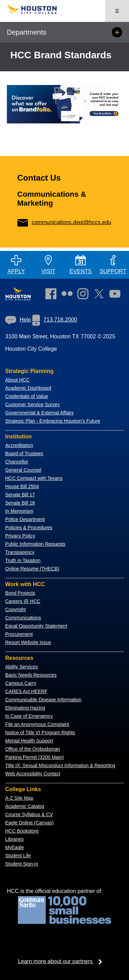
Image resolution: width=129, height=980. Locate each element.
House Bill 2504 (22, 486)
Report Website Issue (28, 642)
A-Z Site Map (19, 798)
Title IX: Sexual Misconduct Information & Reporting (60, 765)
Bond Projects (20, 593)
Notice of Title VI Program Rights (40, 733)
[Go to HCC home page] (36, 13)
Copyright (15, 609)
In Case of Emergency (29, 716)
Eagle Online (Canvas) (29, 823)
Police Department (25, 519)
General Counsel (23, 470)
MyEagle (14, 847)
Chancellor (17, 462)
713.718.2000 (55, 320)
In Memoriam (19, 511)
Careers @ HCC (23, 601)
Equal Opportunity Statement (36, 626)
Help (18, 320)
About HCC (17, 380)
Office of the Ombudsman (33, 749)
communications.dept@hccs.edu (64, 222)
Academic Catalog (25, 806)
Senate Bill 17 (20, 495)
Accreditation (19, 445)
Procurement (19, 634)
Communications (23, 618)
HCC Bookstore (22, 831)
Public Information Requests (35, 544)
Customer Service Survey (33, 404)
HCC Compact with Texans (34, 478)
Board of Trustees (24, 453)
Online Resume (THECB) (32, 569)
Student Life (18, 856)
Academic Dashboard (28, 388)
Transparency (20, 552)
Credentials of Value (27, 396)
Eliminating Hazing (25, 708)
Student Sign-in (22, 864)
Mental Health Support (29, 741)
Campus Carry (21, 683)
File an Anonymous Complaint (37, 724)
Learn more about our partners (62, 961)
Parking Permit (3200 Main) (34, 757)
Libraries (14, 839)
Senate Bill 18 (20, 503)
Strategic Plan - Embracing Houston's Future (53, 421)
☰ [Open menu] (117, 11)
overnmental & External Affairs (41, 413)
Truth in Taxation (23, 560)
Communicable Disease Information (43, 700)
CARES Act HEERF (26, 691)
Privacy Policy (20, 536)
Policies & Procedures (29, 528)
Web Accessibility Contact (33, 774)
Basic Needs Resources (31, 675)
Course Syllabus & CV (29, 814)
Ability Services (21, 667)
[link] (85, 295)
